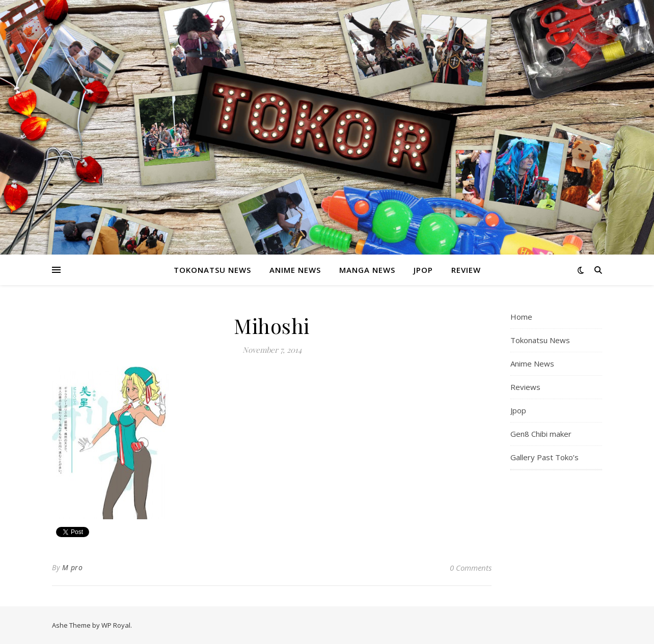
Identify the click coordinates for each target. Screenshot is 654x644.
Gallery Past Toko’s (544, 457)
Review (466, 270)
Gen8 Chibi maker (541, 434)
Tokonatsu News (212, 270)
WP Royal (116, 625)
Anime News (295, 270)
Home (521, 317)
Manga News (367, 270)
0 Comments (471, 568)
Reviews (525, 387)
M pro (73, 567)
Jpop (423, 270)
